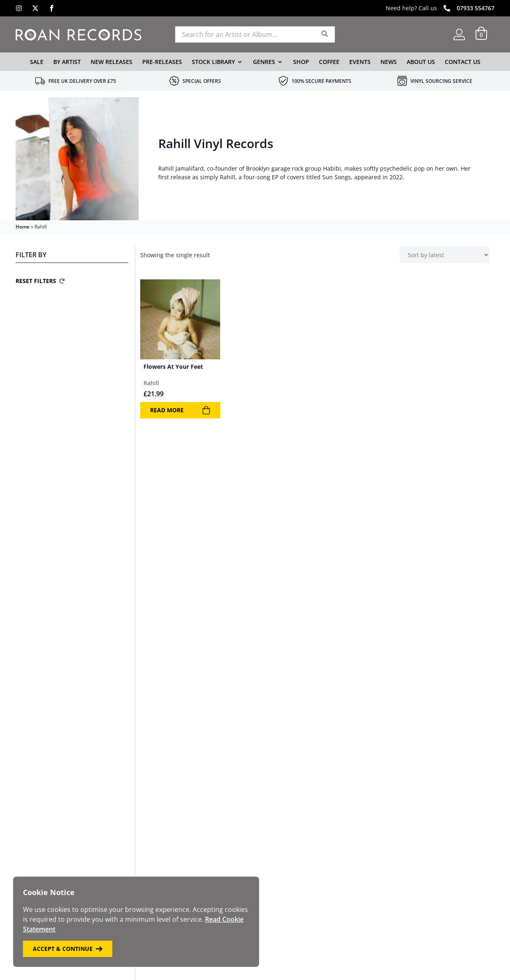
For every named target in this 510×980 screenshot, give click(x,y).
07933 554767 (476, 8)
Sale (37, 62)
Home (23, 227)
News (389, 62)
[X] (35, 8)
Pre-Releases (162, 62)
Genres (264, 62)
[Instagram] (19, 8)
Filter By (31, 255)
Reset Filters (40, 281)
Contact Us (463, 62)
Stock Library (213, 62)
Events (360, 62)
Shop (301, 62)
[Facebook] (52, 8)
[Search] (325, 34)
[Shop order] (445, 255)
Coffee (329, 62)
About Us (421, 62)
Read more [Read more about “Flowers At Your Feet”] (180, 410)
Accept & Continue (68, 949)
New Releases (112, 62)
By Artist (67, 62)
